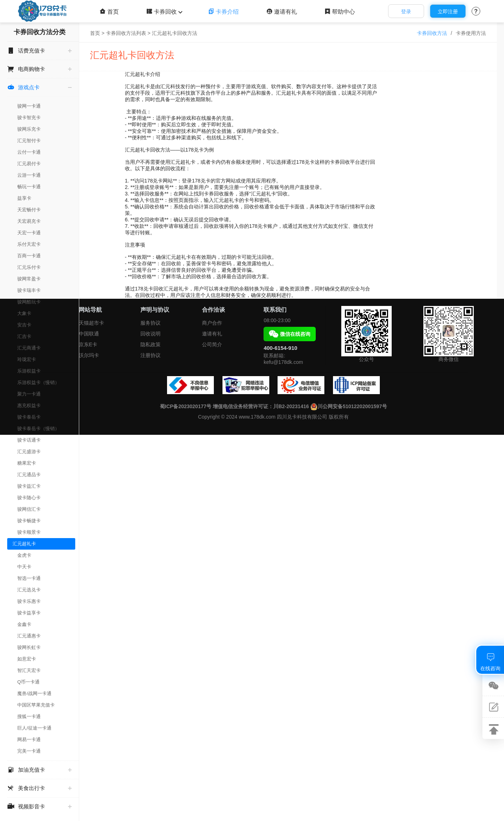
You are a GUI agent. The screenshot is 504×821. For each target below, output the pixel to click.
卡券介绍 (223, 12)
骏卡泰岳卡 (29, 417)
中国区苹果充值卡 (36, 705)
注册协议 (150, 355)
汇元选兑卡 (29, 590)
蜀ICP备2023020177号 (186, 406)
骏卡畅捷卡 (29, 521)
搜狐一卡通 (29, 716)
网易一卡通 (29, 739)
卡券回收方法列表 (126, 33)
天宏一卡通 (29, 233)
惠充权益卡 (29, 405)
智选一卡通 (29, 578)
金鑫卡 (24, 624)
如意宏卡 (27, 659)
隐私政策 (150, 344)
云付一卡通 (29, 152)
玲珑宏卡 (27, 359)
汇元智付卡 (29, 141)
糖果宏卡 (27, 463)
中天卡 (24, 567)
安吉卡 (24, 325)
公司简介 (212, 344)
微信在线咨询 (290, 334)
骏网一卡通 (29, 106)
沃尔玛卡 (89, 355)
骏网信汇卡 (29, 509)
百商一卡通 (29, 256)
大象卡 (24, 313)
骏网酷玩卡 (29, 302)
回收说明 (150, 334)
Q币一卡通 (28, 682)
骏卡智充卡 (29, 118)
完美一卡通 (29, 751)
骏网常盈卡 (29, 279)
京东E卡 (88, 344)
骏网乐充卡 (29, 129)
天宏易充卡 (29, 221)
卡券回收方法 (432, 33)
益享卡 (24, 198)
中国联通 (89, 334)
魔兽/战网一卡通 (34, 693)
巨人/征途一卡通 (34, 728)
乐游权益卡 (29, 371)
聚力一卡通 (29, 394)
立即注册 (448, 12)
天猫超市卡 (91, 323)
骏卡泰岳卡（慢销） (38, 428)
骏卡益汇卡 (29, 486)
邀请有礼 (282, 12)
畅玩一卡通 (29, 187)
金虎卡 (24, 555)
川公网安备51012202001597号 (349, 406)
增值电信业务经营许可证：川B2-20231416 (261, 406)
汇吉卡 (24, 336)
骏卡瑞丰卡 (29, 290)
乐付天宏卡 (29, 244)
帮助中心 (340, 12)
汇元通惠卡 (29, 636)
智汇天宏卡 (29, 670)
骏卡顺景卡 (29, 532)
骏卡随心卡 (29, 498)
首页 (109, 12)
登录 (406, 12)
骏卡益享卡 (29, 613)
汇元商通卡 (29, 348)
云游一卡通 (29, 175)
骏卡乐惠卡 (29, 601)
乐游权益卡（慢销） (38, 382)
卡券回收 (163, 12)
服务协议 (150, 323)
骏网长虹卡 (29, 647)
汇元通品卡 (29, 475)
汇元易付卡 (29, 164)
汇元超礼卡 (24, 544)
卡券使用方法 (471, 33)
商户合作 (212, 323)
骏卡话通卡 (29, 440)
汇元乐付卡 (29, 267)
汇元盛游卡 (29, 452)
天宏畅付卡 (29, 210)
